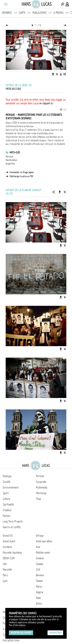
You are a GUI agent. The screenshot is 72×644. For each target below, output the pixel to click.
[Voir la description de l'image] (61, 74)
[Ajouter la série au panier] (65, 192)
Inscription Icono (11, 640)
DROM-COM (9, 558)
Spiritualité (8, 504)
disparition (10, 164)
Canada (39, 564)
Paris (5, 575)
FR (61, 110)
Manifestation (11, 160)
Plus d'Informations (17, 625)
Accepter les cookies (21, 633)
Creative (7, 510)
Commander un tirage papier (22, 172)
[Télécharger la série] (60, 192)
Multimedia (41, 487)
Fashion (7, 516)
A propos (59, 13)
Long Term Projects (13, 521)
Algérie (40, 592)
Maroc (39, 587)
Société (7, 482)
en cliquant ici (46, 103)
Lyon (5, 581)
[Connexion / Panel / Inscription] (67, 4)
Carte (22, 13)
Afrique (40, 536)
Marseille (7, 570)
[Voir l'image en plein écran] (65, 74)
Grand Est (8, 536)
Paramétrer (55, 633)
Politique (7, 476)
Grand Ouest (9, 541)
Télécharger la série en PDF (21, 176)
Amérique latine (44, 541)
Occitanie (7, 547)
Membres (7, 13)
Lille (5, 564)
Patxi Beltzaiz (13, 89)
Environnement (11, 487)
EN (65, 110)
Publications (40, 13)
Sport (6, 493)
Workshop (41, 493)
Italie (38, 598)
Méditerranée (43, 553)
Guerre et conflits (12, 527)
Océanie (40, 558)
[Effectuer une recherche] (62, 4)
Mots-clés (15, 152)
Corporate (41, 482)
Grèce (39, 603)
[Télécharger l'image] (53, 74)
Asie (38, 547)
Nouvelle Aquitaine (12, 553)
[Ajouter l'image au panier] (57, 74)
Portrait (40, 476)
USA (38, 570)
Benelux (40, 575)
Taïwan (39, 581)
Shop (38, 499)
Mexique (9, 157)
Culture (7, 499)
